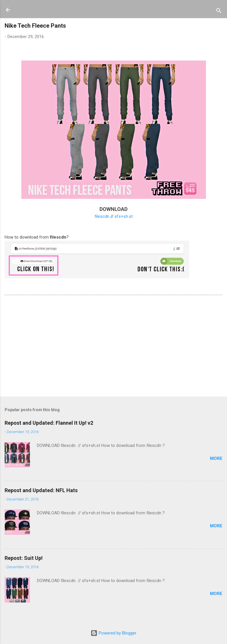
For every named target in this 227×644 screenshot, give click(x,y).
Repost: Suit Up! (24, 558)
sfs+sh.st (124, 216)
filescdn (102, 216)
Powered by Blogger (113, 633)
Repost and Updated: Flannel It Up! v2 (49, 423)
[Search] (219, 12)
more (216, 458)
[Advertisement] (113, 347)
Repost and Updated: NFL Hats (41, 490)
